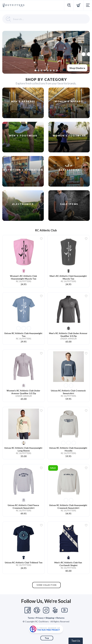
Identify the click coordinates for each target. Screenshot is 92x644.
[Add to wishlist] (41, 239)
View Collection (46, 585)
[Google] (37, 610)
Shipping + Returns (55, 618)
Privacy (40, 618)
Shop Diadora (77, 68)
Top (47, 638)
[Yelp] (55, 610)
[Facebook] (28, 610)
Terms (31, 618)
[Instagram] (46, 610)
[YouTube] (65, 610)
